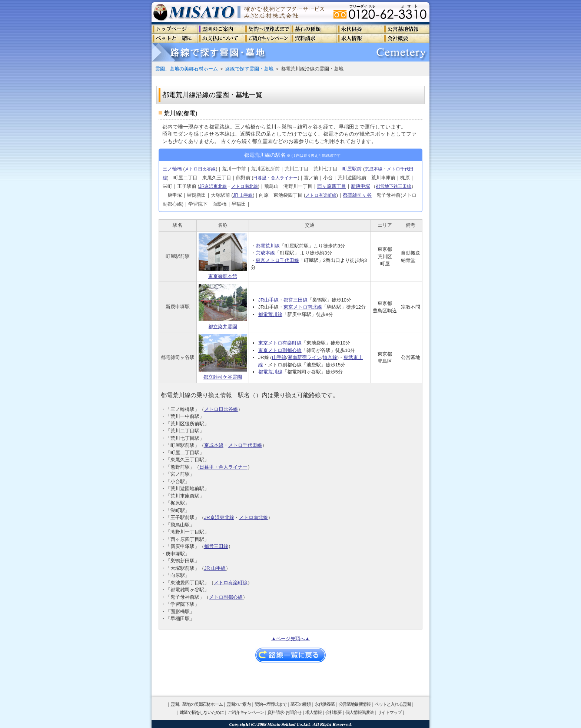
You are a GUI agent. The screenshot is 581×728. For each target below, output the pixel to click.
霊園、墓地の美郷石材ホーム (187, 69)
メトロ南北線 (245, 186)
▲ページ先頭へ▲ (290, 639)
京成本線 (373, 169)
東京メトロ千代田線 (277, 260)
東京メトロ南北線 (303, 307)
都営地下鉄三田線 (394, 186)
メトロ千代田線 (245, 445)
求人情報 (313, 712)
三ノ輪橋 (172, 169)
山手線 (279, 357)
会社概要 (333, 712)
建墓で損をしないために (202, 712)
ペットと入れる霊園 (393, 704)
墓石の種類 (301, 704)
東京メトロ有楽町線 (280, 343)
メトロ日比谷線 (200, 169)
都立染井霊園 (223, 307)
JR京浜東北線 (213, 186)
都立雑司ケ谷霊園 (223, 357)
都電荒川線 (268, 246)
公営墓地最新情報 (355, 704)
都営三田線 (296, 300)
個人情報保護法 (359, 712)
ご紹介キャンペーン (245, 712)
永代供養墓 (325, 704)
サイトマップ (390, 712)
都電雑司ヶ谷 (357, 195)
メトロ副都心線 (226, 597)
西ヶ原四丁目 (332, 186)
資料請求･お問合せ (284, 712)
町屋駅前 (352, 169)
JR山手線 (268, 300)
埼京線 (330, 357)
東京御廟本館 (223, 256)
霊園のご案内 (238, 704)
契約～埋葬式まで (270, 704)
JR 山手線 (243, 195)
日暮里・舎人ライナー (275, 178)
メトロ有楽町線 (321, 195)
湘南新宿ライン (304, 357)
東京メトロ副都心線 (280, 350)
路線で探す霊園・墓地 (249, 69)
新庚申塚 (361, 186)
